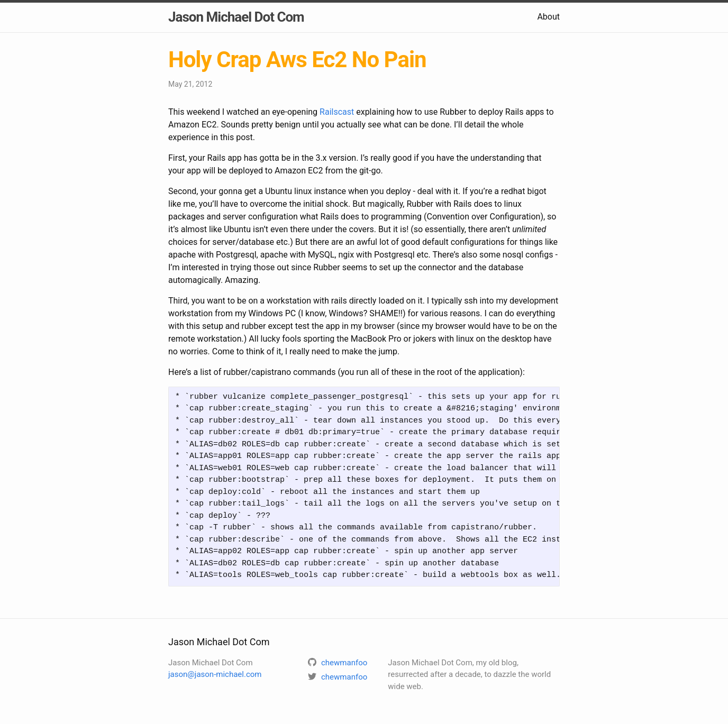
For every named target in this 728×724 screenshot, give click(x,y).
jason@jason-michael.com (215, 674)
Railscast (337, 112)
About (548, 17)
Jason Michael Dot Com (236, 17)
